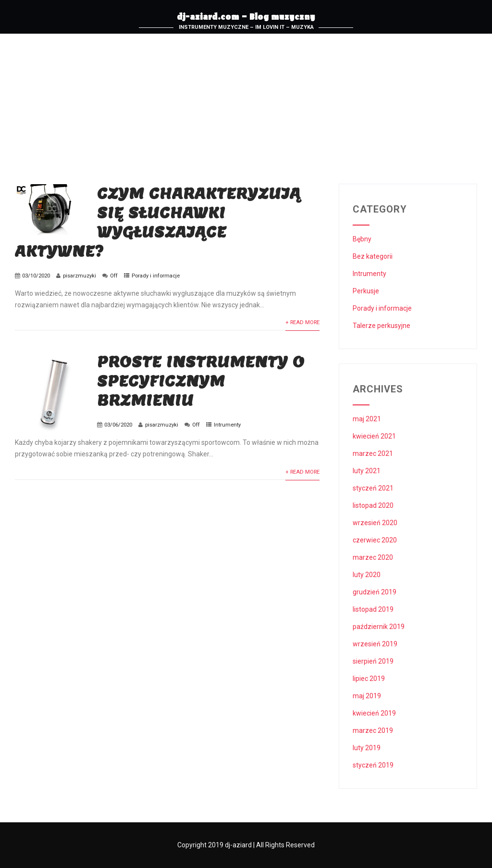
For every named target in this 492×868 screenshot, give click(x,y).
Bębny (362, 239)
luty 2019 (367, 748)
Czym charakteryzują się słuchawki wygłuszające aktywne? (158, 222)
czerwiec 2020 (375, 540)
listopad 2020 (373, 505)
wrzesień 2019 (375, 644)
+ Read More (302, 322)
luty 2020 (367, 575)
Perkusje (366, 291)
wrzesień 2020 (375, 523)
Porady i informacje (156, 276)
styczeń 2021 (373, 488)
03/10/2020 (36, 276)
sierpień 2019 (373, 661)
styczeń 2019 (373, 765)
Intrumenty (227, 425)
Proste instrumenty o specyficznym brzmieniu (201, 381)
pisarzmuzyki (80, 276)
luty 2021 (367, 471)
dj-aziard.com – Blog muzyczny (246, 18)
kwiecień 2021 (374, 436)
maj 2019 (367, 696)
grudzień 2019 (375, 592)
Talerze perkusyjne (381, 326)
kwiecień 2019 (374, 713)
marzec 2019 (373, 730)
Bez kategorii (373, 256)
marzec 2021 (373, 453)
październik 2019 (379, 627)
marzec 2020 (373, 557)
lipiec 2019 (369, 679)
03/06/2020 (118, 425)
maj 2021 (367, 419)
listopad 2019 (373, 609)
